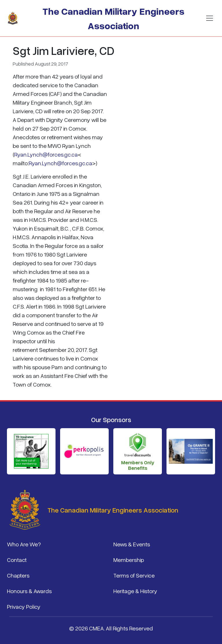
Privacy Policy (24, 606)
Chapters (18, 575)
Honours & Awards (29, 591)
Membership (129, 560)
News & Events (132, 544)
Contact (17, 560)
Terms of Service (134, 575)
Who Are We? (24, 544)
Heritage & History (135, 591)
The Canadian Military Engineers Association (113, 18)
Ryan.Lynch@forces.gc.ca (46, 154)
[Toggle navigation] (210, 18)
